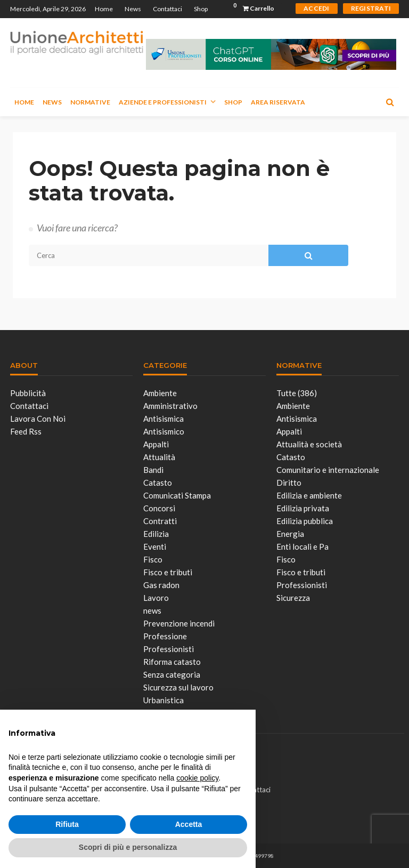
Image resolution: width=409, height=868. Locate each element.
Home (104, 9)
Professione (165, 636)
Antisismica (163, 419)
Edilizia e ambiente (309, 495)
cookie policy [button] (197, 778)
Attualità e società (309, 444)
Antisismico (164, 431)
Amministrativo (170, 406)
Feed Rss (26, 431)
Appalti (156, 444)
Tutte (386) (297, 393)
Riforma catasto (172, 662)
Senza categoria (172, 674)
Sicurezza (293, 598)
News (133, 9)
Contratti (160, 521)
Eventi (155, 546)
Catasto (158, 483)
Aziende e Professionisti (163, 102)
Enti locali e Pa (302, 546)
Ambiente (160, 393)
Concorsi (159, 508)
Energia (290, 534)
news (152, 610)
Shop (201, 9)
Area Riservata (278, 102)
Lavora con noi (38, 419)
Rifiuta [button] (67, 824)
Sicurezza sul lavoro (178, 687)
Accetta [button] (189, 824)
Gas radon (161, 585)
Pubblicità (28, 393)
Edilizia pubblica (305, 521)
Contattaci (167, 9)
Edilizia (156, 534)
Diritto (289, 483)
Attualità (159, 457)
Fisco (153, 559)
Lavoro (156, 598)
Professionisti (169, 649)
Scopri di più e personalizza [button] (128, 847)
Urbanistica (163, 700)
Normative (90, 102)
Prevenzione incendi (179, 623)
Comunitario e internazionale (328, 470)
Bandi (153, 470)
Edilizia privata (303, 508)
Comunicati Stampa (177, 495)
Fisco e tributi (168, 572)
